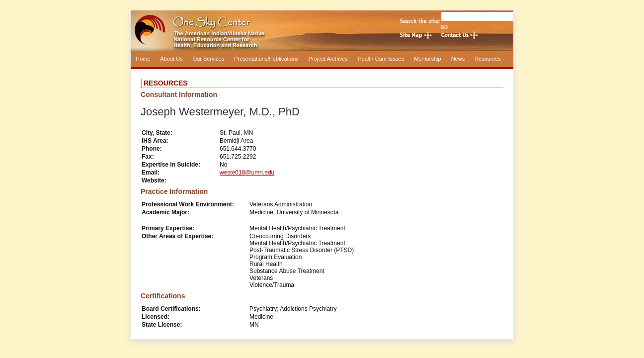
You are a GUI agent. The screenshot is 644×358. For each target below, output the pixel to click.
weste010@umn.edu (247, 173)
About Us (171, 59)
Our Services (209, 59)
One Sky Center (322, 31)
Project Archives (328, 59)
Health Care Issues (381, 59)
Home (143, 59)
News (458, 59)
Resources (488, 59)
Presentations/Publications (266, 59)
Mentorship (427, 59)
